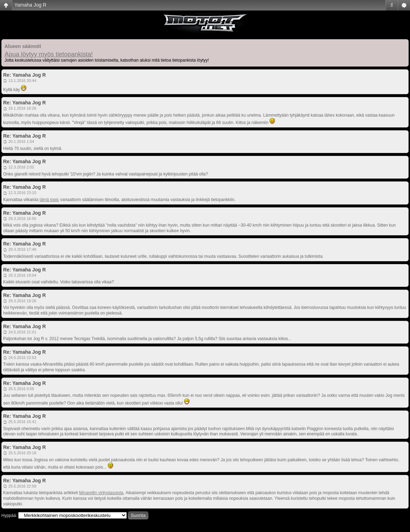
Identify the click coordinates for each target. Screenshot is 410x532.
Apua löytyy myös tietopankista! (49, 54)
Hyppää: (9, 516)
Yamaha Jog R (30, 5)
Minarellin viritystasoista (101, 493)
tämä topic (49, 200)
